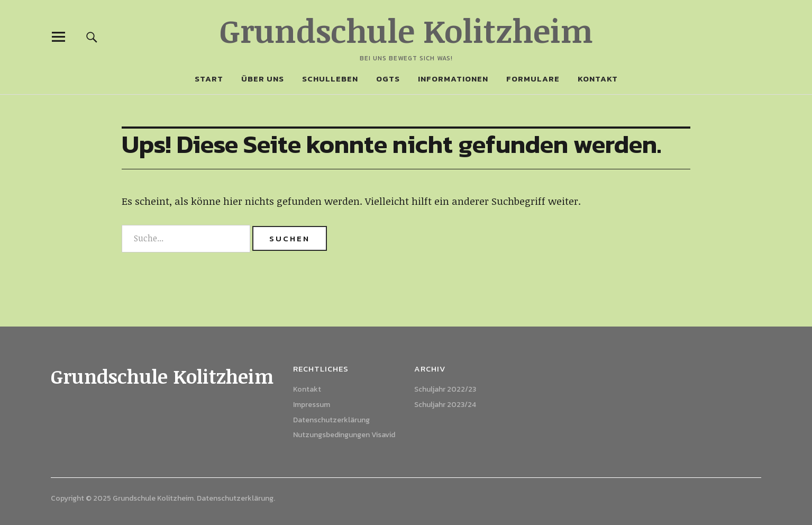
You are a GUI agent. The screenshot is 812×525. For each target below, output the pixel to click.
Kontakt (598, 79)
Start (209, 79)
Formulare (533, 79)
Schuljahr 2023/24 (445, 405)
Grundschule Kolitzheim (406, 30)
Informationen (453, 79)
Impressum (312, 405)
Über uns (263, 79)
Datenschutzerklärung (331, 420)
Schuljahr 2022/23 (445, 389)
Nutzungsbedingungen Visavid (344, 435)
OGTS (388, 79)
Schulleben (330, 79)
